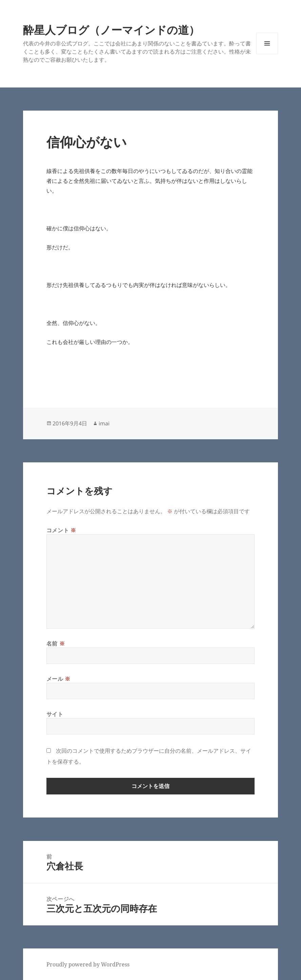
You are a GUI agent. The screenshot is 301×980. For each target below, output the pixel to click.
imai (104, 423)
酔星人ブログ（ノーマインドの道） (111, 30)
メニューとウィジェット (267, 54)
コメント (61, 530)
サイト (55, 714)
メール (58, 679)
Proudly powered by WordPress (88, 964)
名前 (56, 643)
